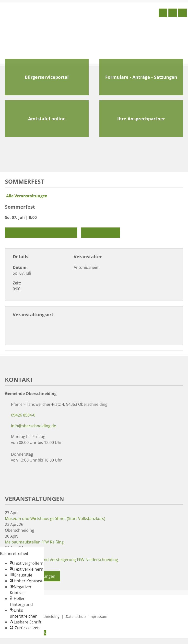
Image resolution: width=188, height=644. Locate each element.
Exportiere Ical (100, 233)
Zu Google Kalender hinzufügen (41, 233)
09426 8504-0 (23, 415)
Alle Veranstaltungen (26, 196)
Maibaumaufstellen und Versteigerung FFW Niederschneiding (61, 560)
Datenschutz (76, 616)
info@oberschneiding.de (34, 426)
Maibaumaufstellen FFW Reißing (34, 542)
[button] (27, 563)
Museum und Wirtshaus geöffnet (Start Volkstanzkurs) (55, 519)
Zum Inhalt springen (19, 641)
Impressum (98, 616)
